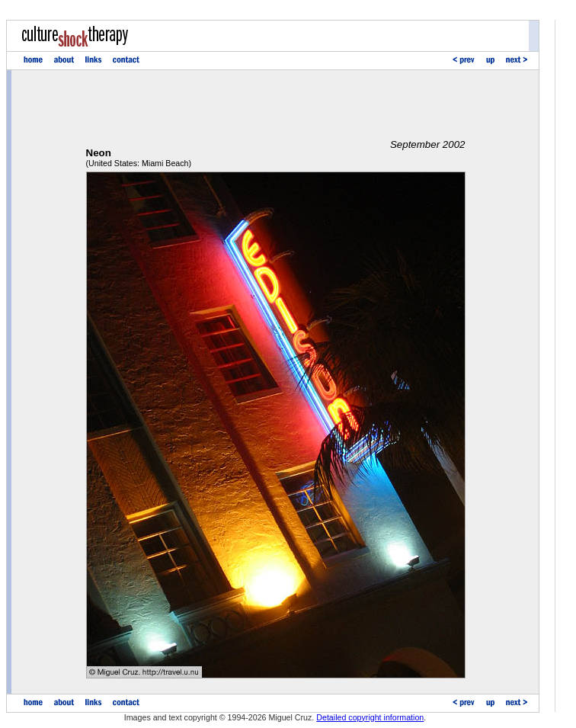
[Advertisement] (276, 104)
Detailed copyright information (370, 717)
